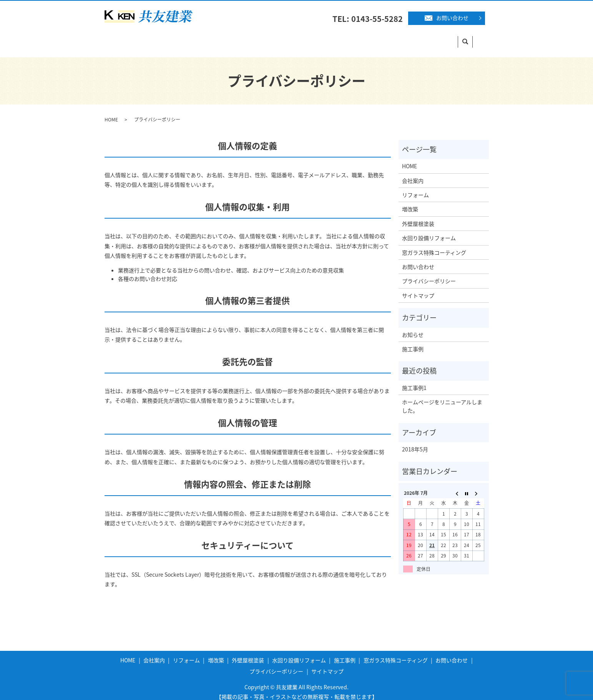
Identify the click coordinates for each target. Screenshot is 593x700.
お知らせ (413, 327)
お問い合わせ (446, 18)
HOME (120, 38)
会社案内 (153, 38)
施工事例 (377, 38)
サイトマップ (418, 288)
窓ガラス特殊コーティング (434, 38)
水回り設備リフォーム (324, 38)
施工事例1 (414, 380)
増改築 (228, 38)
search (484, 38)
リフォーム (191, 38)
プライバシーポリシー (429, 274)
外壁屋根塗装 (267, 38)
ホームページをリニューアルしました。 (442, 399)
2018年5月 (415, 442)
